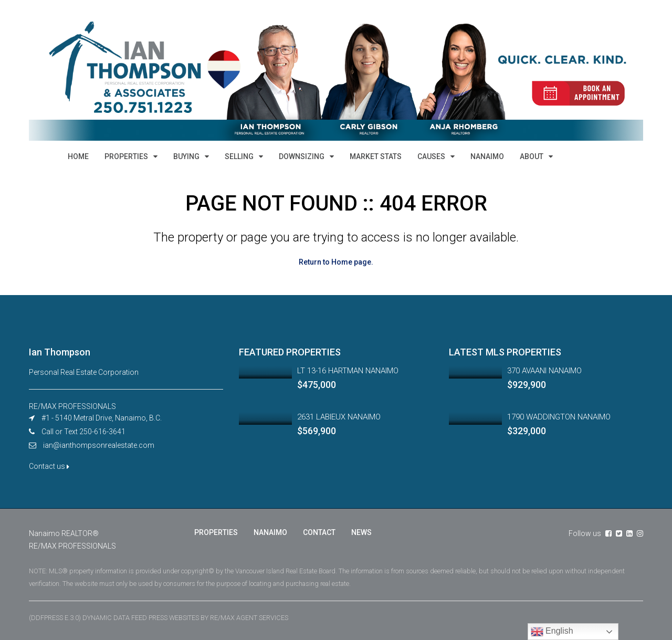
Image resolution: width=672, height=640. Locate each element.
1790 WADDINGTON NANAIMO (559, 417)
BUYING (186, 156)
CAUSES (431, 156)
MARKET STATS (376, 156)
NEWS (361, 532)
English (552, 632)
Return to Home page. (336, 262)
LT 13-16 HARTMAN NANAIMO (348, 371)
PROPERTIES (126, 156)
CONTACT (319, 532)
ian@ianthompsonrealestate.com (99, 445)
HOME (78, 156)
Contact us (49, 466)
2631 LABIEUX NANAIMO (339, 417)
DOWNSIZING (302, 156)
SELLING (239, 156)
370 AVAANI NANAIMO (544, 371)
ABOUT (532, 156)
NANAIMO (487, 156)
